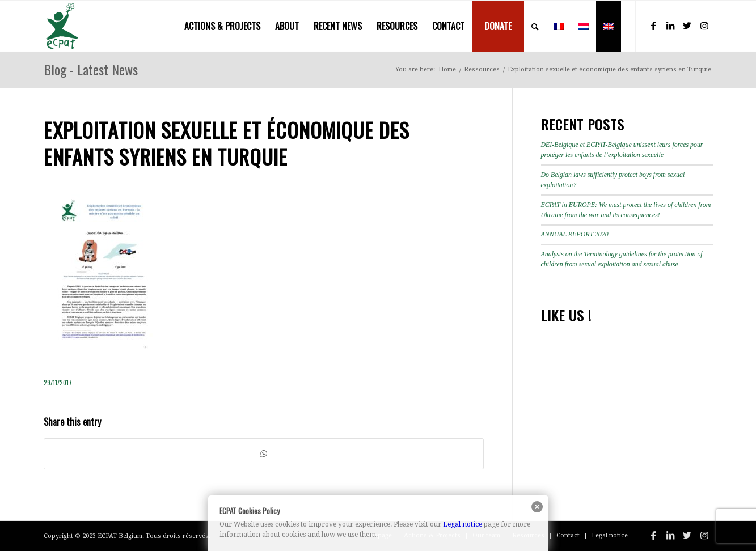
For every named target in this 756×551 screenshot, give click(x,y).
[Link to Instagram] (704, 26)
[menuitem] (222, 26)
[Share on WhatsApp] (264, 454)
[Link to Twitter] (687, 26)
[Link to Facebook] (653, 26)
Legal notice (463, 524)
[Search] (535, 26)
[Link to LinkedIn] (670, 26)
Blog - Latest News (91, 69)
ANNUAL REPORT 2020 (575, 234)
